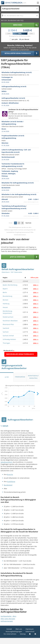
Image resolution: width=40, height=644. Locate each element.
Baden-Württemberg (10, 285)
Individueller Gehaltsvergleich (20, 354)
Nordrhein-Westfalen (10, 321)
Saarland (6, 328)
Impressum (30, 629)
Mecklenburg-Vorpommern (8, 312)
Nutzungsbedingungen (14, 631)
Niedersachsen (8, 317)
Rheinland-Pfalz (8, 324)
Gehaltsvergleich (7, 462)
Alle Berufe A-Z (8, 351)
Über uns (19, 629)
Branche (10, 474)
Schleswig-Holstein (9, 339)
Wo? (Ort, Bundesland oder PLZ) (12, 20)
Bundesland (8, 485)
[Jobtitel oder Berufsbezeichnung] (20, 9)
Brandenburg (7, 296)
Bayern (5, 289)
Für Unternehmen (10, 634)
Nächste (28, 223)
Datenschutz (30, 631)
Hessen (5, 307)
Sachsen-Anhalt (8, 336)
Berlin (5, 292)
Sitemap (23, 634)
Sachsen (6, 332)
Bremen (6, 300)
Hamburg (6, 304)
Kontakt (9, 629)
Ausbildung (11, 482)
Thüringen (6, 343)
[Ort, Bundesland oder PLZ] (20, 16)
